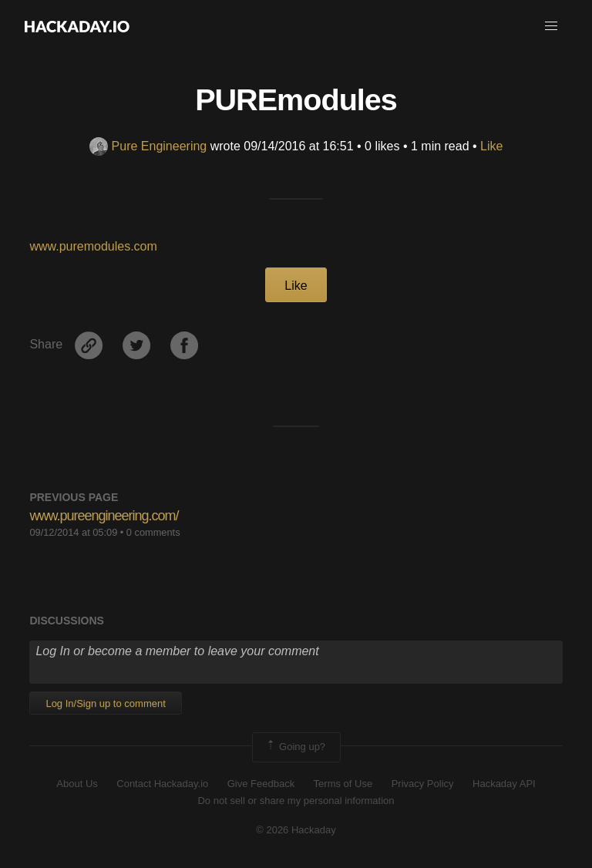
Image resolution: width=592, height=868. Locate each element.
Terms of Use (343, 784)
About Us (77, 784)
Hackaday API (504, 784)
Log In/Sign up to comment (105, 703)
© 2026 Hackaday (296, 830)
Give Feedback (261, 784)
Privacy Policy (423, 784)
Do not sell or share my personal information (296, 801)
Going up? (295, 747)
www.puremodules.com (93, 246)
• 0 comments (150, 532)
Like (491, 146)
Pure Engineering (148, 146)
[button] (551, 26)
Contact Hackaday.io (162, 784)
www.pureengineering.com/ (104, 516)
